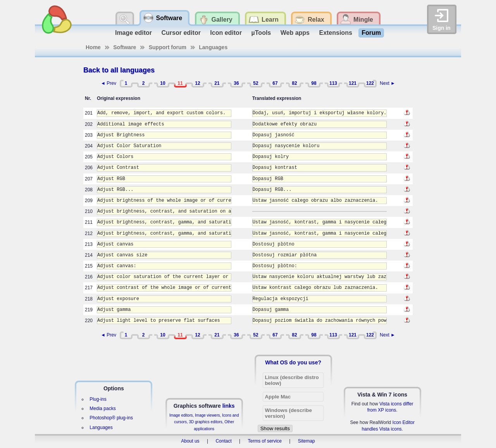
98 (314, 83)
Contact (223, 441)
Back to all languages (119, 70)
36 (236, 83)
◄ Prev (108, 83)
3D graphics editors (205, 422)
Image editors (181, 415)
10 (163, 83)
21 (217, 83)
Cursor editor (181, 33)
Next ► (387, 83)
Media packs (102, 409)
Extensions (335, 33)
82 (294, 83)
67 (275, 83)
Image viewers (207, 415)
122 (370, 83)
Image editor (133, 33)
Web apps (295, 33)
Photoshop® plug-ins (111, 418)
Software (125, 47)
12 (197, 83)
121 (353, 83)
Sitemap (307, 441)
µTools (261, 33)
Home (93, 47)
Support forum (168, 47)
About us (190, 441)
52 (256, 83)
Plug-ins (98, 399)
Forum (371, 33)
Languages (213, 47)
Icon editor (226, 33)
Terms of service (265, 441)
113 (333, 83)
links (229, 406)
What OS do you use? (293, 362)
